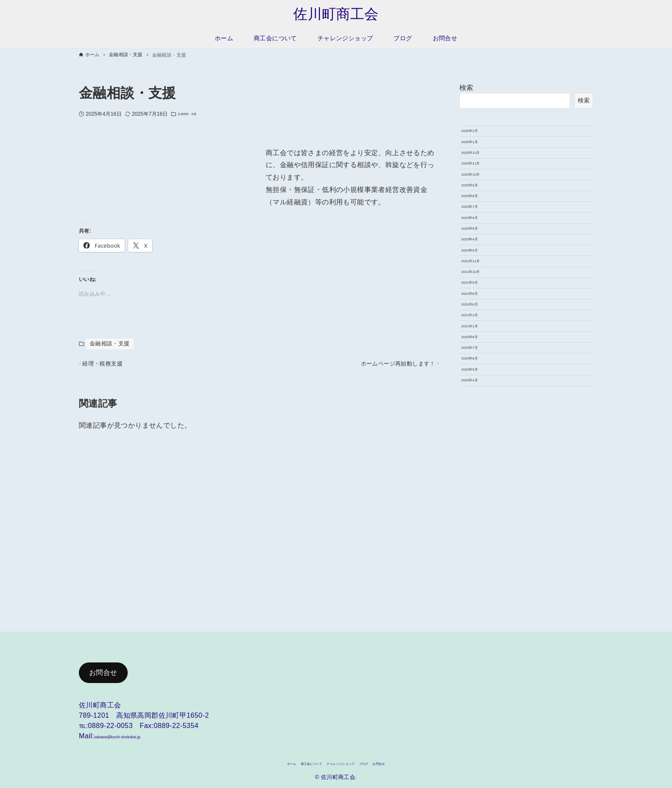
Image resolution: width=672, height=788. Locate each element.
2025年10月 (480, 217)
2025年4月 (478, 337)
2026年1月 (478, 157)
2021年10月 (480, 397)
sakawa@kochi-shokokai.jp (138, 732)
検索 (466, 89)
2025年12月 (480, 177)
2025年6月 (478, 297)
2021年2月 (478, 477)
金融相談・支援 (196, 116)
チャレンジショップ (345, 762)
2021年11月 (480, 377)
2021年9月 (478, 417)
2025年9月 (478, 237)
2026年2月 (478, 137)
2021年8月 (478, 437)
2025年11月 (480, 197)
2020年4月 (478, 596)
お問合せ (103, 669)
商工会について (291, 762)
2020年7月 (478, 536)
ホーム (253, 762)
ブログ (387, 762)
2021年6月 (478, 457)
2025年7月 (478, 277)
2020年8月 (478, 517)
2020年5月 (478, 577)
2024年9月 (478, 357)
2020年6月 (478, 557)
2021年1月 (478, 497)
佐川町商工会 (336, 15)
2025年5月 (478, 317)
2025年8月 (478, 257)
